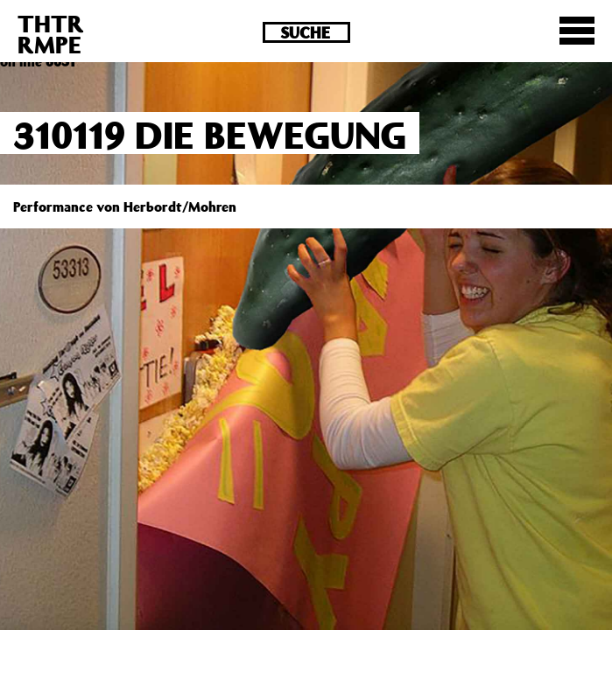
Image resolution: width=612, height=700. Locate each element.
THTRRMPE (51, 34)
